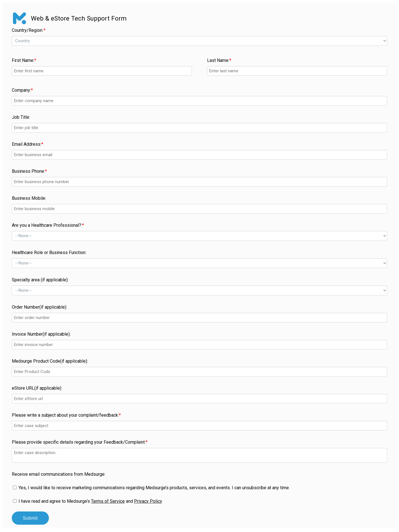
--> (199, 41)
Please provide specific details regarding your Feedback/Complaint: (80, 442)
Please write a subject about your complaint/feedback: (66, 415)
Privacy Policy (148, 501)
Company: (22, 90)
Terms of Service (108, 501)
